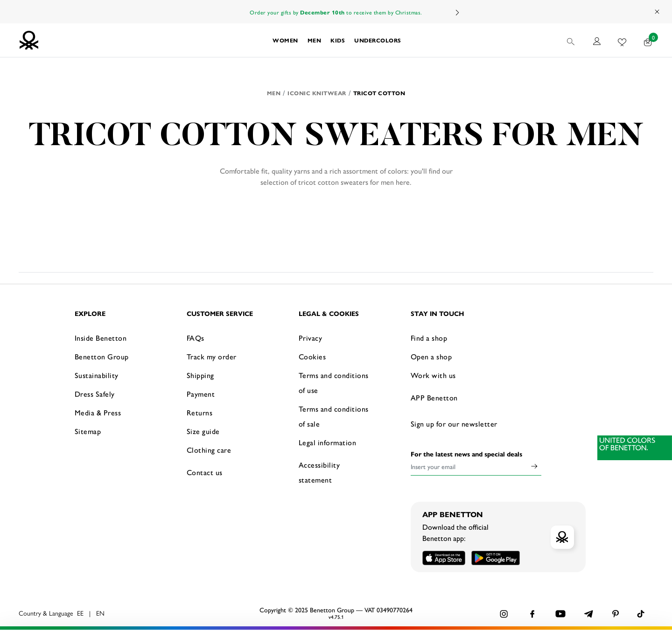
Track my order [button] (212, 356)
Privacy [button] (311, 338)
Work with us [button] (433, 375)
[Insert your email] (469, 466)
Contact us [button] (205, 472)
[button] (285, 40)
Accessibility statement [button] (319, 472)
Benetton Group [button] (102, 356)
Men (274, 93)
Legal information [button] (328, 442)
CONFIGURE (560, 610)
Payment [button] (201, 394)
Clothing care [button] (209, 450)
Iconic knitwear (317, 93)
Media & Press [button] (98, 412)
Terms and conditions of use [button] (334, 382)
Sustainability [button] (97, 375)
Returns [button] (200, 412)
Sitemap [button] (88, 431)
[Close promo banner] (658, 12)
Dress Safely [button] (95, 394)
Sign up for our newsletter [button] (454, 424)
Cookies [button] (312, 356)
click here (134, 611)
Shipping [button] (200, 375)
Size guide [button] (203, 431)
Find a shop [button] (429, 338)
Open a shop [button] (431, 356)
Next (457, 12)
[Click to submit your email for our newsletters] (534, 466)
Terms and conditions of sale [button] (334, 416)
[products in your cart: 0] (648, 40)
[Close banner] (658, 579)
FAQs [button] (196, 338)
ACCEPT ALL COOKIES (560, 586)
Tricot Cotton (379, 93)
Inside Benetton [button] (101, 338)
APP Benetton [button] (434, 397)
